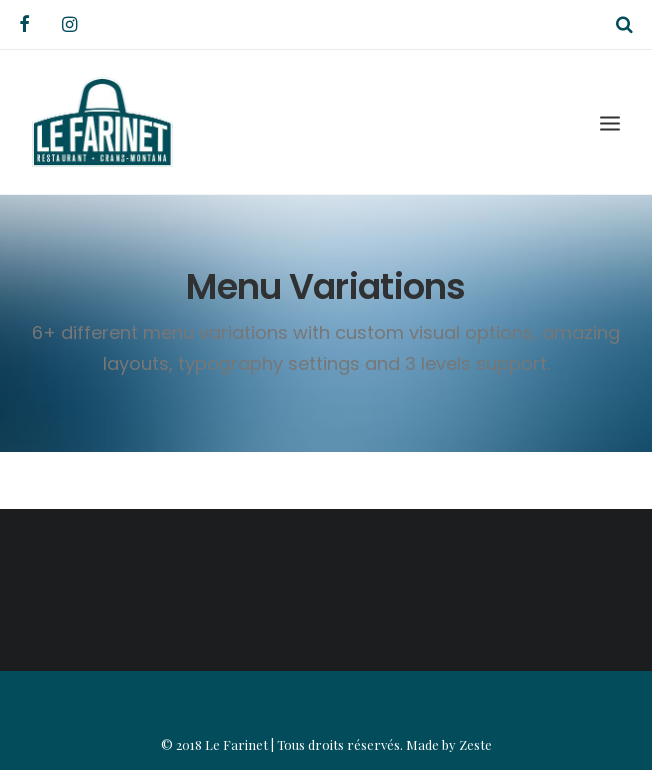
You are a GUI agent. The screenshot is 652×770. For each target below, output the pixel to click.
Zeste (475, 744)
